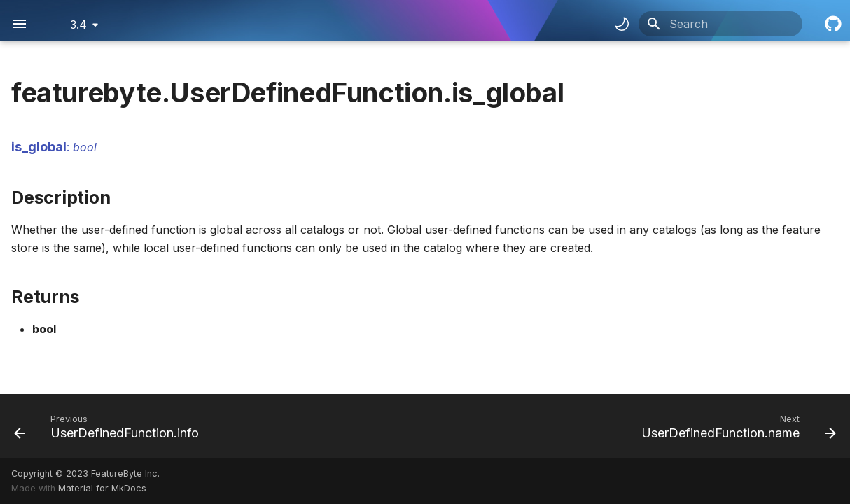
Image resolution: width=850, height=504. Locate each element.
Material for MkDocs (102, 488)
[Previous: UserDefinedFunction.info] (110, 426)
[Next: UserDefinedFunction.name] (735, 426)
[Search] (720, 24)
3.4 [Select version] (78, 24)
